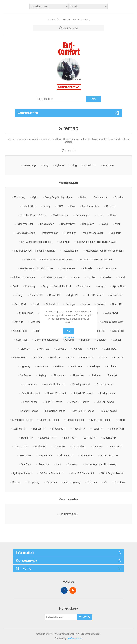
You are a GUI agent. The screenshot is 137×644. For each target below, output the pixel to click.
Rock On (112, 366)
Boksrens (52, 482)
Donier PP (55, 295)
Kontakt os (90, 165)
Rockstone (77, 366)
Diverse (16, 482)
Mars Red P (21, 447)
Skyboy (42, 375)
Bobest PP (39, 429)
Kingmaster (87, 358)
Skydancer (59, 375)
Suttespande (101, 197)
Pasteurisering (71, 251)
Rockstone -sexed (55, 411)
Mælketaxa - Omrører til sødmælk (104, 251)
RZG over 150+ (109, 455)
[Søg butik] (61, 99)
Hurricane (56, 358)
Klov (73, 206)
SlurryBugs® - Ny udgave (59, 197)
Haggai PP (79, 429)
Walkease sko (61, 215)
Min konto (108, 165)
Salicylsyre (88, 224)
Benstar (85, 340)
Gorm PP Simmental (82, 473)
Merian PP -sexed (79, 402)
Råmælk (87, 268)
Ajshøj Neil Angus (23, 473)
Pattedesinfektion (25, 233)
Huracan (38, 358)
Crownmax (43, 349)
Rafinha (59, 366)
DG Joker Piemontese (52, 473)
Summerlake (26, 313)
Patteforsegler (50, 233)
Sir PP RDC (87, 455)
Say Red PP (45, 455)
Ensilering (20, 197)
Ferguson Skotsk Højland (57, 286)
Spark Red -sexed (49, 420)
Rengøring (33, 482)
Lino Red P (70, 438)
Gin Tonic (26, 464)
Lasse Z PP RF (49, 438)
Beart (36, 304)
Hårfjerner (70, 233)
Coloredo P (52, 304)
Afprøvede (116, 295)
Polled (121, 420)
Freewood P (59, 429)
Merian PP (41, 447)
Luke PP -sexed (94, 295)
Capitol (117, 340)
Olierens (92, 482)
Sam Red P (116, 447)
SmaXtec (64, 242)
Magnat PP (110, 438)
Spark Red (118, 331)
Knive (100, 215)
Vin (106, 482)
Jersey (47, 206)
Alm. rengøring (72, 482)
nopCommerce (74, 638)
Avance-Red (20, 331)
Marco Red (99, 331)
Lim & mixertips (91, 206)
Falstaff (101, 304)
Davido (86, 304)
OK (68, 331)
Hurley (93, 349)
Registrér (53, 20)
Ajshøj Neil (119, 286)
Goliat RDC (110, 349)
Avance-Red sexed (55, 384)
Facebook (64, 590)
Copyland (61, 349)
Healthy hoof (68, 224)
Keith (71, 358)
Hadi (58, 464)
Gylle (35, 197)
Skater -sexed (109, 411)
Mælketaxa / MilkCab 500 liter (96, 260)
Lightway (25, 366)
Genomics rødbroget (112, 322)
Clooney (25, 349)
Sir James (26, 375)
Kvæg (105, 224)
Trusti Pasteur (68, 268)
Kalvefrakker (29, 206)
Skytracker (78, 375)
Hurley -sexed (108, 393)
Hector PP (98, 429)
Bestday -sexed (81, 384)
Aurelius (69, 340)
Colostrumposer (108, 268)
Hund (122, 277)
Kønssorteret (30, 384)
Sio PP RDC (66, 455)
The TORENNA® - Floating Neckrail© (35, 251)
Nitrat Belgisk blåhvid (113, 473)
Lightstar (119, 358)
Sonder (119, 197)
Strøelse (107, 277)
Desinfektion (47, 224)
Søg (46, 165)
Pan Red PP (79, 447)
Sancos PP (25, 455)
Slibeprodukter (25, 224)
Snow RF (117, 304)
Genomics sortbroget (46, 340)
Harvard (78, 349)
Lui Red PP (90, 438)
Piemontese (85, 286)
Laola (104, 358)
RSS (73, 590)
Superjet (112, 375)
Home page (30, 165)
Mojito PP (73, 295)
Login (66, 20)
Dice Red (35, 322)
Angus (102, 286)
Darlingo (70, 304)
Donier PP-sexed (57, 393)
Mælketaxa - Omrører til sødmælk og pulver (48, 260)
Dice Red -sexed (31, 393)
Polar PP (98, 447)
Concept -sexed (105, 384)
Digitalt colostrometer (24, 277)
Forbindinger (83, 215)
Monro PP (59, 447)
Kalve (83, 197)
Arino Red (20, 304)
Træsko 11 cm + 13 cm (33, 215)
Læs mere (68, 337)
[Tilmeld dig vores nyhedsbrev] (61, 617)
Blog (74, 165)
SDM (60, 206)
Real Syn (95, 366)
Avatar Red (111, 313)
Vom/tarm (116, 233)
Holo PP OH (117, 429)
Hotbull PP (27, 438)
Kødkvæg (30, 286)
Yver (118, 224)
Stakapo (96, 375)
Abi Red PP (20, 429)
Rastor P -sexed (29, 411)
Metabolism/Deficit (93, 233)
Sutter (76, 277)
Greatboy (44, 464)
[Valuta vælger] (49, 6)
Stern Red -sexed (101, 420)
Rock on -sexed (105, 402)
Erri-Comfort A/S (68, 514)
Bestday (101, 340)
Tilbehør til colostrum (54, 277)
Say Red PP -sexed (83, 411)
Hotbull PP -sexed (83, 393)
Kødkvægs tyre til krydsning (101, 464)
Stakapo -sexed (75, 420)
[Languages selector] (88, 6)
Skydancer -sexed (22, 420)
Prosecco (43, 366)
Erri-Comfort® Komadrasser (37, 242)
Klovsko (111, 206)
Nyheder (60, 165)
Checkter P (36, 295)
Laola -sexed (30, 402)
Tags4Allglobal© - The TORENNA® (96, 242)
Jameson (73, 464)
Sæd (15, 286)
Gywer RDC (20, 358)
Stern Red (22, 340)
